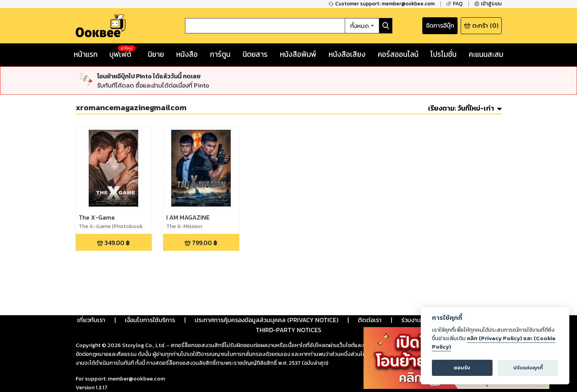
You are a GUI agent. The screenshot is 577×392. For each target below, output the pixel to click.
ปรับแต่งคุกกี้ (528, 368)
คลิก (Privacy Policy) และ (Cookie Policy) (494, 342)
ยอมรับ (462, 368)
